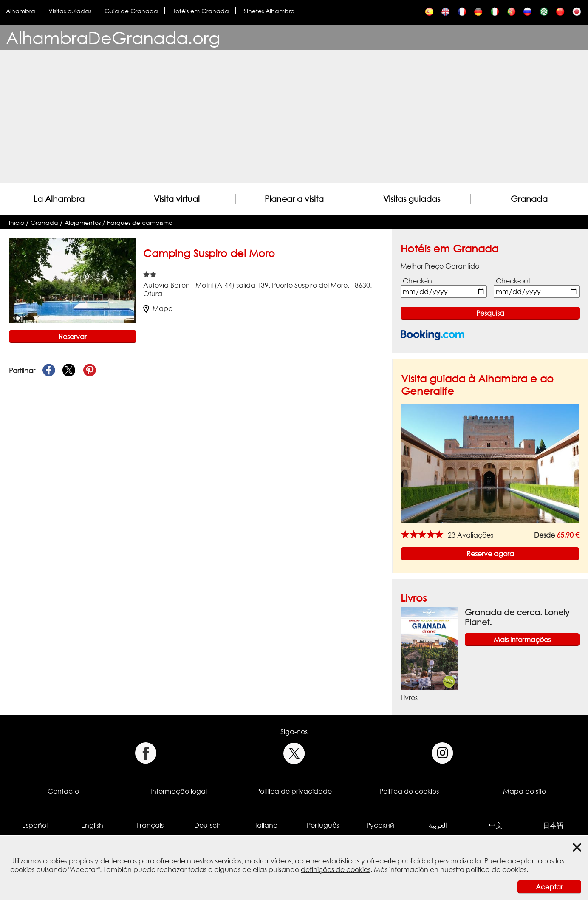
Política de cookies (409, 791)
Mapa (158, 308)
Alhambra (21, 11)
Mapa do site (524, 791)
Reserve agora (490, 554)
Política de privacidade (294, 791)
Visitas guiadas (70, 11)
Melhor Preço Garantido (440, 266)
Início (17, 222)
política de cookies (496, 869)
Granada (529, 199)
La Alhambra (59, 199)
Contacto (63, 791)
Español (35, 825)
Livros (414, 598)
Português (323, 825)
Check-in (417, 281)
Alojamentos (83, 222)
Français (150, 825)
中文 (496, 825)
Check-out (513, 281)
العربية (438, 825)
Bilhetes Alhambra (269, 11)
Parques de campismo (140, 222)
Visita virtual (177, 199)
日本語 (553, 825)
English (92, 825)
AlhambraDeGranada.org (113, 38)
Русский (380, 825)
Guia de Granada (131, 11)
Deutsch (208, 825)
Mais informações (522, 640)
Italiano (265, 825)
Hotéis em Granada (200, 11)
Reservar (73, 337)
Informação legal (179, 791)
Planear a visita (294, 199)
